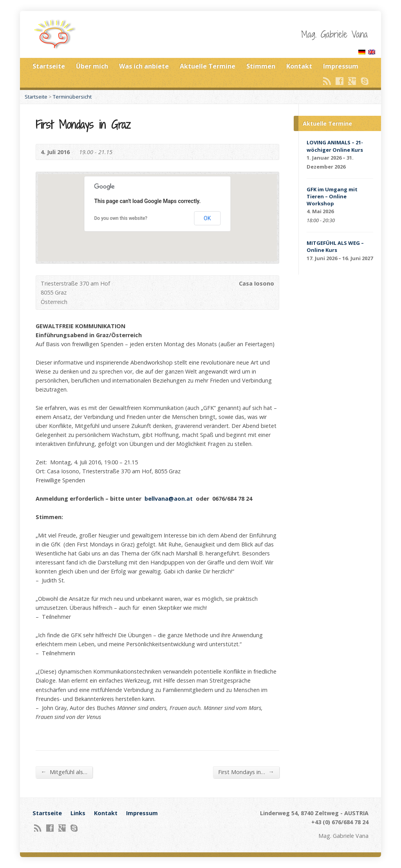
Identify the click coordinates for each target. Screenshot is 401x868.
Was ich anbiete (144, 66)
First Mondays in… (246, 772)
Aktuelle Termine (208, 66)
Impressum (341, 66)
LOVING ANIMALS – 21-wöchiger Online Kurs (335, 146)
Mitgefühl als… (64, 772)
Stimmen (261, 66)
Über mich (92, 66)
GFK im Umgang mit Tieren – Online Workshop (332, 196)
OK (207, 218)
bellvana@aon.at (169, 499)
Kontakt (299, 66)
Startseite (49, 66)
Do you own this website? (121, 218)
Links (78, 813)
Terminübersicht (72, 97)
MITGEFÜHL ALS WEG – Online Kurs (335, 246)
